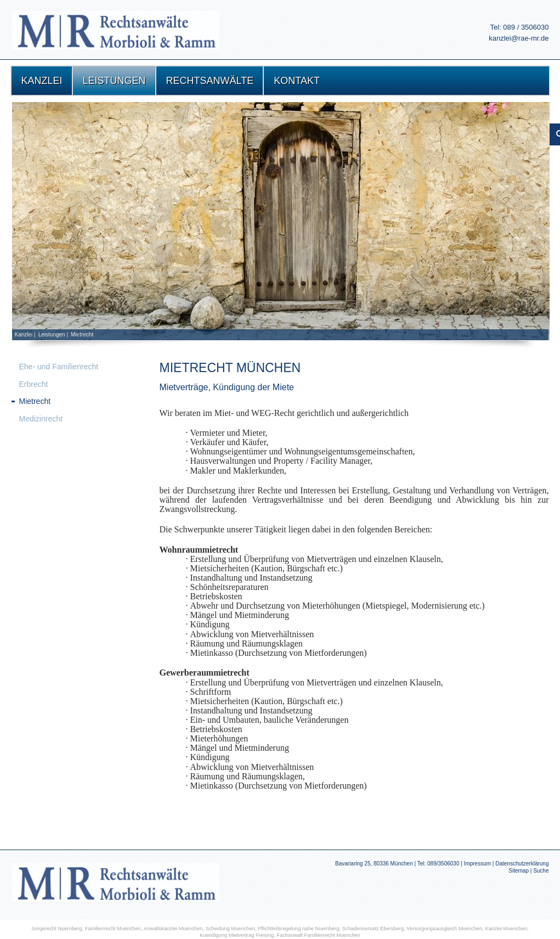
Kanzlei (24, 334)
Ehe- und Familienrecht (59, 367)
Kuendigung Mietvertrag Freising (237, 935)
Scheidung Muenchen (230, 929)
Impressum (477, 864)
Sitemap (519, 871)
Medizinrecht (41, 419)
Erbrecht (34, 384)
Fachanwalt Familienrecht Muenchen (318, 935)
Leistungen (52, 334)
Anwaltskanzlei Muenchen (173, 929)
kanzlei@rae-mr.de (519, 38)
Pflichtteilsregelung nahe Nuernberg (298, 929)
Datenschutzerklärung (522, 864)
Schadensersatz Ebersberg (373, 929)
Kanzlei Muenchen (506, 929)
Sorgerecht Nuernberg (56, 929)
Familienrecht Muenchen (113, 929)
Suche (541, 871)
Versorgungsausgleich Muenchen (444, 929)
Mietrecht (82, 334)
